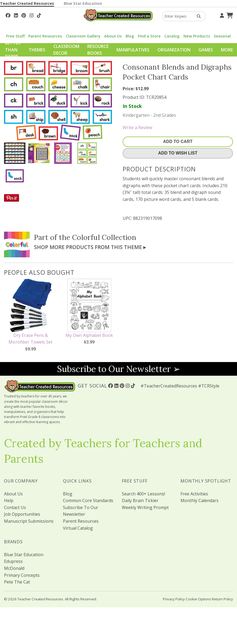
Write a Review (137, 127)
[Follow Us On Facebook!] (8, 15)
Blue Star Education (83, 3)
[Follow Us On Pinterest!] (24, 15)
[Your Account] (221, 15)
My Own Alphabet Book (89, 335)
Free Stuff (15, 36)
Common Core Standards (88, 500)
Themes (37, 50)
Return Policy (222, 599)
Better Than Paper (13, 50)
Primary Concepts (22, 575)
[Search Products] (197, 16)
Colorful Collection (104, 237)
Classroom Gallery (83, 36)
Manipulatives (133, 50)
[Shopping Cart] (229, 15)
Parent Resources (45, 36)
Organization (174, 50)
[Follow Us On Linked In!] (16, 15)
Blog (130, 36)
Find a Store (149, 36)
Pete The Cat (17, 582)
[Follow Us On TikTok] (39, 15)
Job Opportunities (22, 514)
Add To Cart (178, 142)
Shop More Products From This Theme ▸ (90, 247)
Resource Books (98, 50)
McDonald (14, 568)
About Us (113, 36)
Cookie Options (198, 599)
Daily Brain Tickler (140, 500)
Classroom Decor (66, 50)
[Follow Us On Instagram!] (31, 15)
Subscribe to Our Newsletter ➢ (119, 369)
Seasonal (222, 36)
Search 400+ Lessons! (143, 494)
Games (206, 50)
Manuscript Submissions (29, 521)
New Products (197, 36)
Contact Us (15, 507)
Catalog (172, 36)
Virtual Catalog (78, 528)
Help (9, 500)
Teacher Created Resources (27, 3)
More (227, 50)
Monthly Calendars (200, 500)
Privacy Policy (174, 599)
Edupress (13, 561)
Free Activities (194, 494)
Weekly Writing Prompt (145, 507)
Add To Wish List (178, 153)
